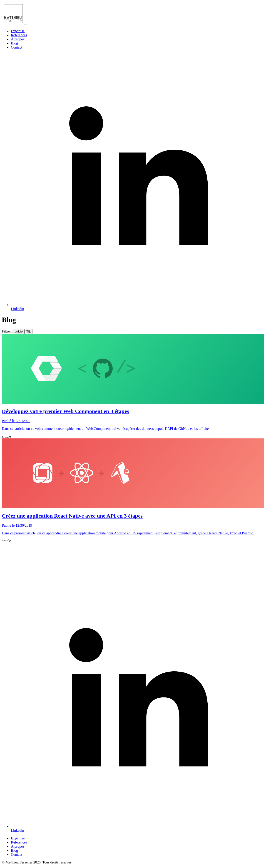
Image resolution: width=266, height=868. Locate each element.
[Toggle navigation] (26, 24)
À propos (18, 39)
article (19, 331)
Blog (14, 43)
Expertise (18, 31)
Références (19, 35)
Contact (17, 47)
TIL (29, 331)
